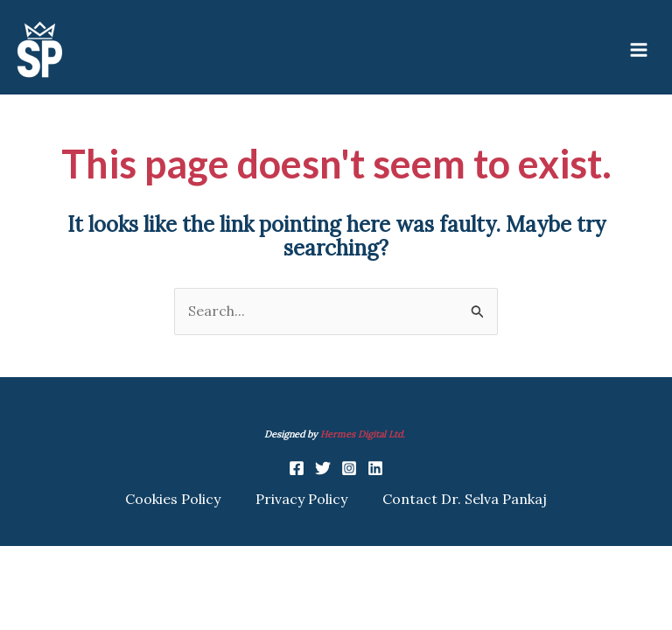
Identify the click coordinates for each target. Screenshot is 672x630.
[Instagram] (349, 468)
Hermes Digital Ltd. (364, 434)
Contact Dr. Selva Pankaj (465, 499)
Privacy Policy (301, 499)
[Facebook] (297, 468)
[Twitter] (323, 468)
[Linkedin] (375, 468)
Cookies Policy (173, 499)
